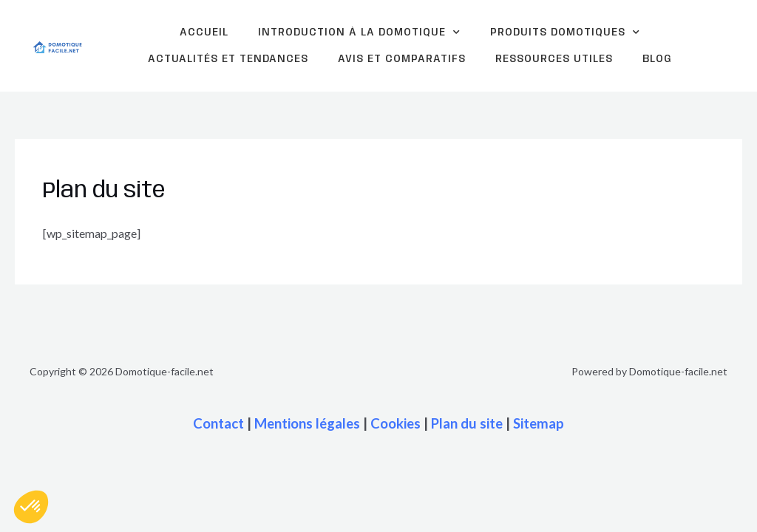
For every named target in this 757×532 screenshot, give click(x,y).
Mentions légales (307, 423)
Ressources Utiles (554, 59)
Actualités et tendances (228, 59)
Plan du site (467, 423)
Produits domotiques (565, 33)
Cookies (396, 423)
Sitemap (539, 423)
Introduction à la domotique (359, 33)
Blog (657, 59)
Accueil (204, 33)
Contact (218, 423)
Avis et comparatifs (402, 59)
